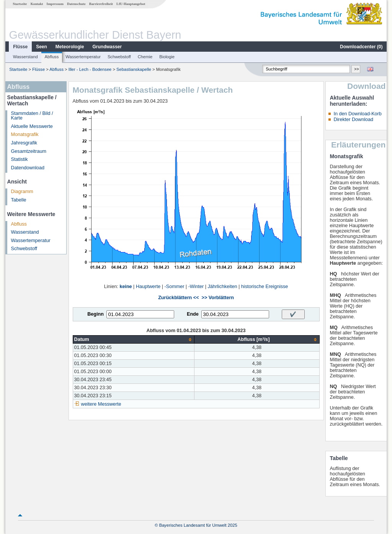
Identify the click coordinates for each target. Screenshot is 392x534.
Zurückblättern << (178, 298)
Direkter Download (353, 120)
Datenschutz (76, 4)
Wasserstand (25, 57)
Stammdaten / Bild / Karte (32, 116)
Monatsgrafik (25, 134)
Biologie (167, 57)
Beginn (96, 314)
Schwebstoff (119, 57)
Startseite (20, 4)
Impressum (55, 4)
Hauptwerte (148, 287)
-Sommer (175, 287)
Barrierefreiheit (101, 4)
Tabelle (19, 200)
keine (126, 287)
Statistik (20, 159)
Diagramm (22, 192)
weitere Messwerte (101, 404)
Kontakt (37, 4)
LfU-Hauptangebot (131, 4)
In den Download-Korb (357, 114)
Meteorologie (70, 47)
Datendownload (28, 168)
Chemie (145, 57)
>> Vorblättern (218, 298)
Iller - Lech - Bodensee (90, 69)
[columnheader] (134, 340)
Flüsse (20, 47)
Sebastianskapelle (134, 69)
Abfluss (52, 57)
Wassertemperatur (83, 57)
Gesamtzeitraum (29, 151)
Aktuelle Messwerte (32, 126)
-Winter (196, 287)
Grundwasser (107, 47)
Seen (42, 47)
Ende (193, 314)
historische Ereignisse (265, 287)
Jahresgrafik (24, 143)
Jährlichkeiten (223, 287)
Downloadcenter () (361, 47)
